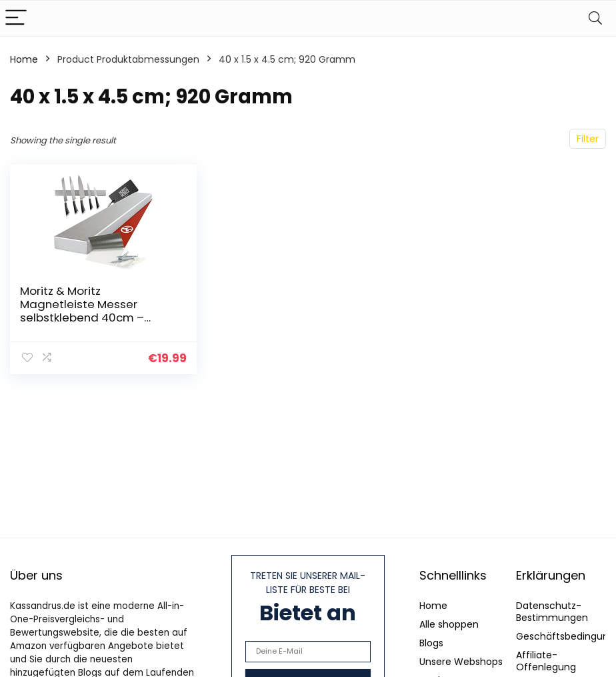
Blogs (431, 643)
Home (24, 59)
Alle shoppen (449, 624)
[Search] (595, 18)
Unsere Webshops (461, 662)
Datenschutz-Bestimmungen (552, 612)
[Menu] (16, 18)
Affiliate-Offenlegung (546, 661)
